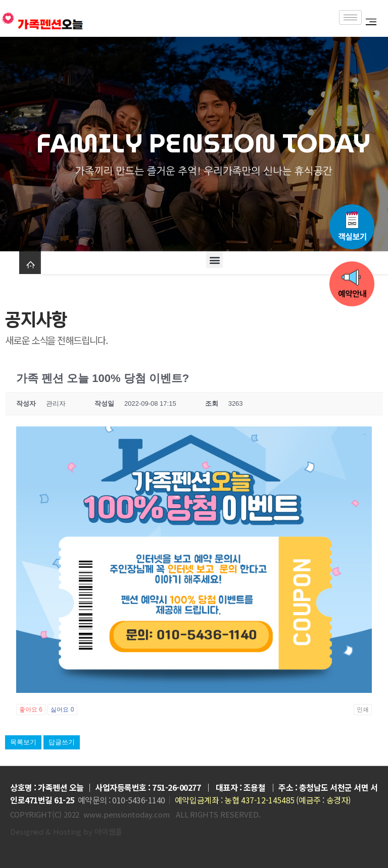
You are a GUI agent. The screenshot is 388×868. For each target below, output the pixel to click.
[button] (214, 260)
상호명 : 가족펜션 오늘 (47, 787)
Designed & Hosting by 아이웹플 (66, 831)
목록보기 (23, 742)
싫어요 (62, 710)
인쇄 (363, 710)
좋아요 (31, 710)
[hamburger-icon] (350, 17)
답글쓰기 (62, 742)
